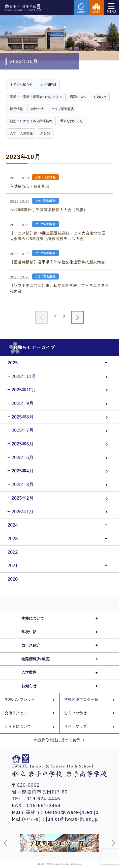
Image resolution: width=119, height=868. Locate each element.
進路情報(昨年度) (36, 659)
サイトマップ (75, 726)
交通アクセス (16, 713)
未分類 (45, 133)
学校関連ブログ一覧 (81, 700)
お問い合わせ (75, 713)
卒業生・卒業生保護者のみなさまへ (36, 97)
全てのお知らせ (21, 85)
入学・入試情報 (21, 133)
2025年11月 (24, 376)
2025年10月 (24, 390)
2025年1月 (23, 512)
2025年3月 (23, 484)
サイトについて (18, 726)
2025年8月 (23, 417)
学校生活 (37, 109)
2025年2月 (23, 498)
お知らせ (100, 97)
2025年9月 (23, 403)
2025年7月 (23, 430)
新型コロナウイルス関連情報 (31, 121)
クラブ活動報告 (63, 109)
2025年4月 (23, 471)
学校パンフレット (20, 700)
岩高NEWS (78, 97)
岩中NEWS (48, 85)
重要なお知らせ (71, 121)
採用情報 (16, 109)
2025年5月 (23, 458)
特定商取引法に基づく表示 (57, 740)
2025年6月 (23, 444)
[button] (6, 843)
